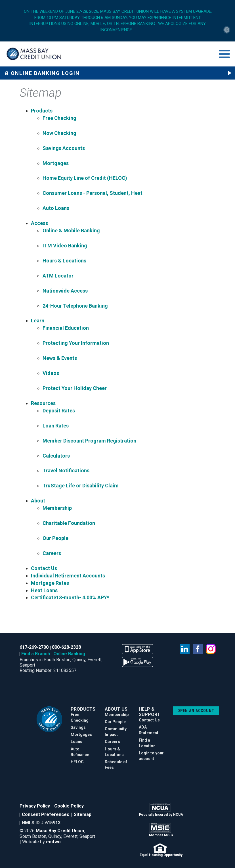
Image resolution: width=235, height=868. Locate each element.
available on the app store (138, 649)
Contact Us (44, 568)
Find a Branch (36, 654)
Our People (55, 538)
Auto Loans (56, 208)
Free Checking (59, 118)
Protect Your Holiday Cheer (75, 388)
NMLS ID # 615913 (41, 823)
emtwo (53, 842)
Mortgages (56, 163)
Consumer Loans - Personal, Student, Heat (93, 193)
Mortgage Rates (50, 583)
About (38, 501)
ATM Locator (58, 276)
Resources (43, 403)
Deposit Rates (59, 411)
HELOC (77, 762)
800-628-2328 (66, 647)
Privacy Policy (35, 806)
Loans (76, 742)
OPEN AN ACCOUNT (196, 711)
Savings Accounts (64, 148)
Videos (51, 373)
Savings (78, 727)
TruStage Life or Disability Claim (81, 486)
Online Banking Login (42, 73)
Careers (52, 553)
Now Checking (59, 133)
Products (42, 111)
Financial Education (66, 328)
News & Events (60, 358)
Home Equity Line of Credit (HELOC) (85, 178)
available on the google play (138, 662)
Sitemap (83, 814)
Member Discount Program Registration (89, 441)
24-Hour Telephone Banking (75, 306)
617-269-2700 (34, 647)
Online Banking (69, 654)
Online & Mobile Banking (71, 230)
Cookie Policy (69, 806)
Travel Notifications (66, 470)
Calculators (56, 456)
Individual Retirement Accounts (68, 576)
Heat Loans (44, 590)
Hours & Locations (64, 261)
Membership (57, 508)
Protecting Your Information (76, 343)
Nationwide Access (65, 291)
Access (39, 223)
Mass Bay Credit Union (60, 831)
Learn (38, 321)
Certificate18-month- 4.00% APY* (70, 597)
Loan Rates (56, 426)
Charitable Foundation (69, 523)
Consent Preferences (46, 814)
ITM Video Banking (65, 246)
